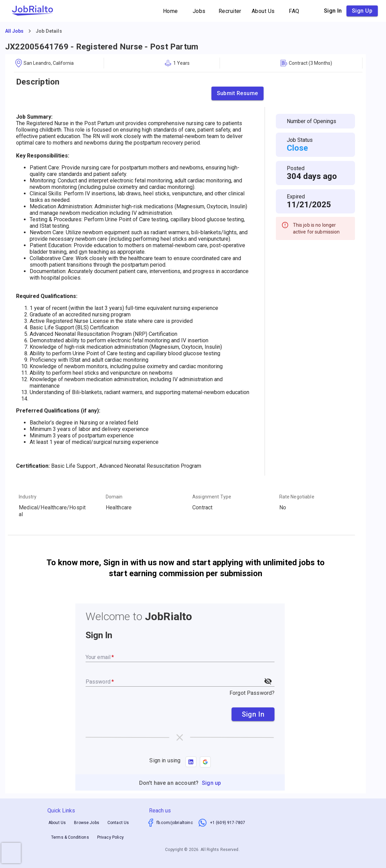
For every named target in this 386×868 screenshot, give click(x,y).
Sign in (333, 11)
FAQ (294, 11)
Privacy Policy (110, 837)
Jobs (199, 11)
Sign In (253, 714)
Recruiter (230, 11)
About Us (263, 11)
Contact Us (118, 823)
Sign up (362, 11)
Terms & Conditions (70, 837)
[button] (205, 762)
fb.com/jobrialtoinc (175, 823)
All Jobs (14, 31)
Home (170, 11)
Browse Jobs (87, 823)
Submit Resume (237, 93)
